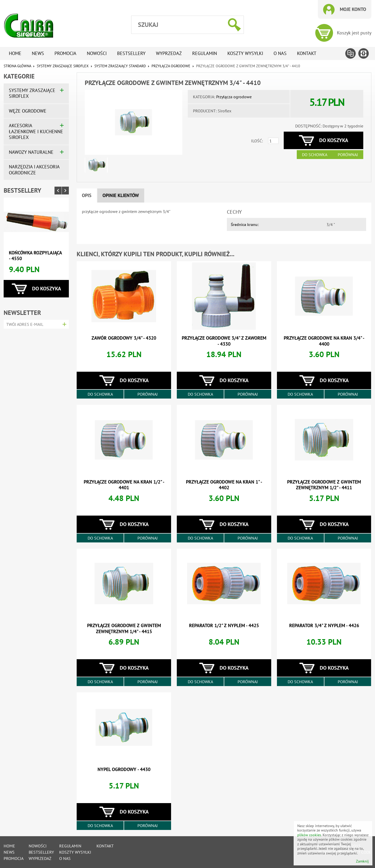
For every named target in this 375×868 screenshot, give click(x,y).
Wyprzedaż (169, 53)
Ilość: (257, 141)
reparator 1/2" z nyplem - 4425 (224, 625)
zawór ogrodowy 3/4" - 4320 (124, 338)
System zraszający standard (120, 66)
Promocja (65, 53)
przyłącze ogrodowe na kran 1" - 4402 (224, 485)
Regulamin (205, 53)
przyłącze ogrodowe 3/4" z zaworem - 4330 (224, 341)
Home (15, 53)
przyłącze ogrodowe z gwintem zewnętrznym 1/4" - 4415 (124, 628)
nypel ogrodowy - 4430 (124, 769)
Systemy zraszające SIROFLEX (63, 66)
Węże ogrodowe (28, 111)
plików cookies (309, 835)
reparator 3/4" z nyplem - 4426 (324, 625)
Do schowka (315, 155)
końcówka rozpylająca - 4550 (35, 256)
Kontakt (307, 53)
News (38, 53)
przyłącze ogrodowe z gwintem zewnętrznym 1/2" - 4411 (324, 485)
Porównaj (348, 155)
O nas (280, 53)
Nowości (97, 53)
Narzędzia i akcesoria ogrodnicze (34, 170)
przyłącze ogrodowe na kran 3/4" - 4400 (324, 341)
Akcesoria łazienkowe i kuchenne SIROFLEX (36, 131)
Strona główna (17, 66)
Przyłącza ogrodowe (171, 66)
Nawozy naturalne (31, 152)
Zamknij (362, 861)
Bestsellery (131, 53)
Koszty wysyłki (245, 53)
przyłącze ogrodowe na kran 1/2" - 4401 (124, 485)
